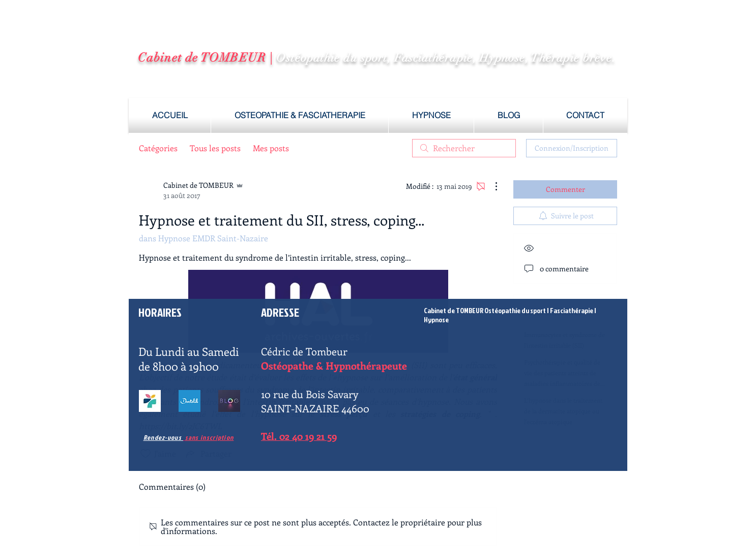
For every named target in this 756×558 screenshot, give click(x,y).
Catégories (158, 148)
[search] (464, 148)
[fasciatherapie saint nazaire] (190, 401)
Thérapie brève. (574, 58)
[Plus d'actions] (491, 186)
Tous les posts (215, 148)
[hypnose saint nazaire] (229, 401)
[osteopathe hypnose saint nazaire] (150, 401)
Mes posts (271, 148)
